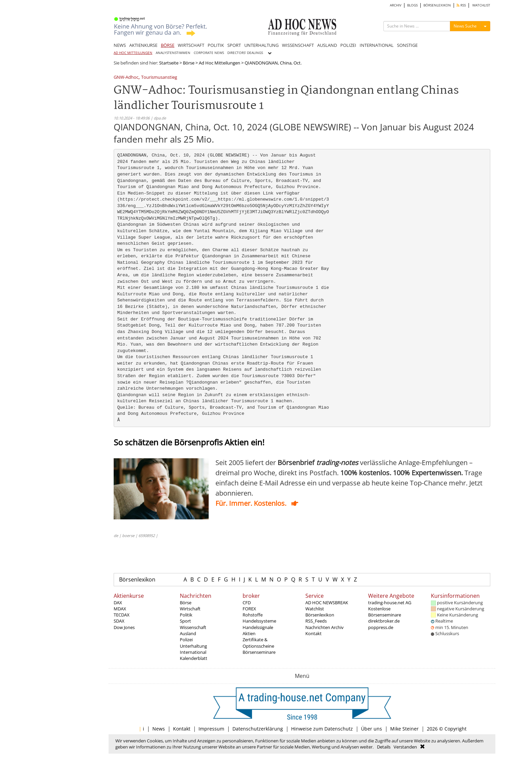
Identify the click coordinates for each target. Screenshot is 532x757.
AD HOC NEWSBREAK (327, 603)
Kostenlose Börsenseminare (385, 612)
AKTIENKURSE (143, 45)
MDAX (120, 609)
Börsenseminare (259, 652)
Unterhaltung (193, 646)
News (159, 729)
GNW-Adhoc (126, 78)
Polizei (186, 640)
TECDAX (122, 615)
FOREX (249, 609)
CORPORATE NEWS (209, 53)
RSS (461, 5)
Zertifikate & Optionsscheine (258, 643)
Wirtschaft (190, 609)
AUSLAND (327, 45)
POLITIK (216, 45)
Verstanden (405, 747)
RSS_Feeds (316, 621)
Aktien (249, 633)
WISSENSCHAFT (298, 45)
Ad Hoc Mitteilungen (220, 63)
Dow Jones (124, 627)
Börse (189, 63)
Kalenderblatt (194, 658)
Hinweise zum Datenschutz (322, 729)
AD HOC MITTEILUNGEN (133, 53)
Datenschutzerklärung (258, 729)
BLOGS (412, 5)
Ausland (188, 633)
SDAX (119, 621)
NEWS (120, 45)
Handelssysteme (259, 621)
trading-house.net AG (390, 603)
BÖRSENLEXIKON (437, 5)
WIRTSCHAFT (191, 45)
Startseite (169, 63)
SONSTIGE (407, 45)
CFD (247, 603)
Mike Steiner (404, 729)
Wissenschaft (193, 627)
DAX (118, 603)
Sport (185, 621)
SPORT (234, 45)
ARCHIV (396, 5)
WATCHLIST (481, 5)
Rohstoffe (253, 615)
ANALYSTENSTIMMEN (173, 53)
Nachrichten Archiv (325, 627)
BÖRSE (168, 45)
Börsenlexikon (137, 579)
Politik (186, 615)
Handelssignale (258, 627)
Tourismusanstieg (159, 78)
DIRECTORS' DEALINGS (245, 53)
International (193, 652)
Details (384, 747)
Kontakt (313, 633)
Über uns (372, 729)
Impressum (211, 729)
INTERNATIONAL (377, 45)
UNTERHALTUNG (261, 45)
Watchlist (315, 609)
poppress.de (381, 627)
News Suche (465, 26)
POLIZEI (348, 45)
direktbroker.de (384, 621)
